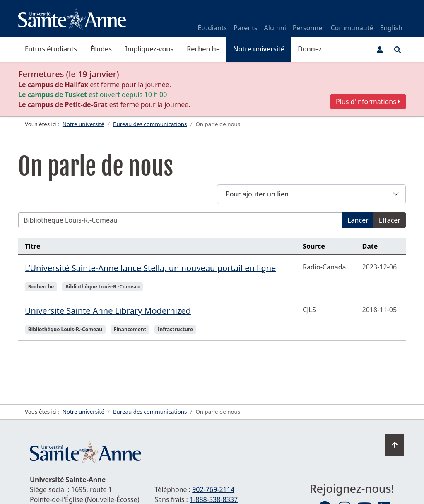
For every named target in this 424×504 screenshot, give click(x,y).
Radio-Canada (324, 267)
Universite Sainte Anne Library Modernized (108, 311)
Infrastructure (175, 329)
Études (101, 49)
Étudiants (212, 28)
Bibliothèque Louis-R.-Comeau (102, 287)
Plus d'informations (368, 102)
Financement (130, 329)
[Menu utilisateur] (380, 50)
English (391, 28)
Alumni (275, 28)
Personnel (308, 28)
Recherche (203, 49)
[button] (311, 194)
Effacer (390, 220)
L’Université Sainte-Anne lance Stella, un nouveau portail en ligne (150, 268)
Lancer (358, 220)
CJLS (309, 310)
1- (214, 499)
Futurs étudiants (51, 49)
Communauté (352, 28)
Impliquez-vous (149, 49)
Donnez (310, 49)
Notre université (259, 49)
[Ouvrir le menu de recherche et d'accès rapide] (397, 50)
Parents (245, 28)
